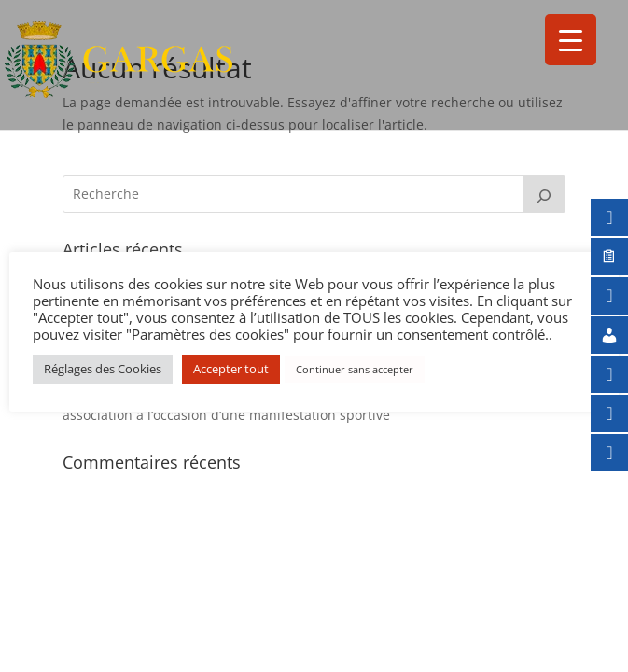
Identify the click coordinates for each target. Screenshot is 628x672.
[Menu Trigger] (571, 40)
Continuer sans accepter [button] (355, 369)
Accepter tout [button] (231, 369)
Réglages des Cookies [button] (103, 369)
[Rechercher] (544, 194)
